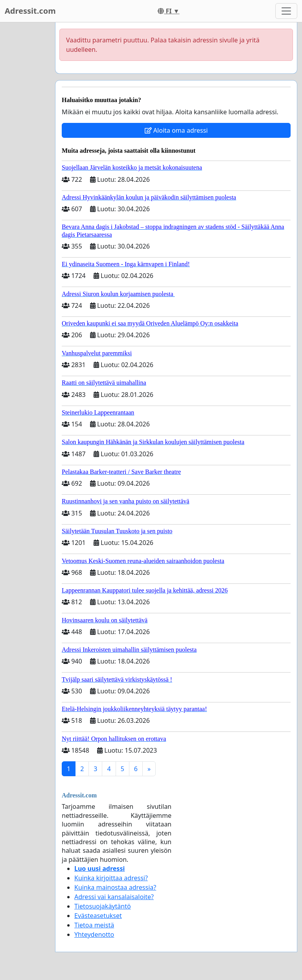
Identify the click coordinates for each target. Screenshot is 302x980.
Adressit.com (30, 11)
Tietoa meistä (94, 925)
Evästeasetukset (98, 916)
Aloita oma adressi (176, 130)
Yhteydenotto (94, 934)
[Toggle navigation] (286, 11)
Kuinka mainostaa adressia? (115, 887)
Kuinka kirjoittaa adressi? (111, 878)
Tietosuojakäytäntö (103, 906)
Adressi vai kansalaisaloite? (114, 897)
